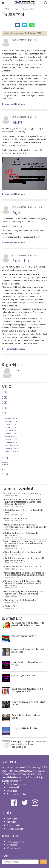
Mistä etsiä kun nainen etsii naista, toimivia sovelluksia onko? (24, 511)
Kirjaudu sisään (13, 825)
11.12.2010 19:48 (19, 255)
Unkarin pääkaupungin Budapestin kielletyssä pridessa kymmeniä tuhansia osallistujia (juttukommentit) (24, 593)
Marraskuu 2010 (12, 421)
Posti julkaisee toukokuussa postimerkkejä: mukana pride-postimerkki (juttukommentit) (25, 559)
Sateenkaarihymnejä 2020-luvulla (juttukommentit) (23, 552)
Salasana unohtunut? (16, 828)
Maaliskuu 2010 (12, 445)
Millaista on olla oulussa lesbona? (17, 518)
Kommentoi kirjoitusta (13, 104)
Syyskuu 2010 (11, 427)
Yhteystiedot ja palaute (17, 784)
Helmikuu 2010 (11, 448)
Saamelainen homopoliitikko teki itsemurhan (21, 600)
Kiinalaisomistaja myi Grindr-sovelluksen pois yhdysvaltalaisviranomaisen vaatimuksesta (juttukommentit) (26, 526)
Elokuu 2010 (10, 430)
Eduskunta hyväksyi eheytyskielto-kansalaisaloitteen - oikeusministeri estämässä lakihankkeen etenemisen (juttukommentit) (24, 583)
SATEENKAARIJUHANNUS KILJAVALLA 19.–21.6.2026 (23, 566)
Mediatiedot (12, 791)
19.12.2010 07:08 (19, 207)
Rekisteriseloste (14, 848)
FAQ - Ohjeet (13, 818)
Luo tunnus (12, 822)
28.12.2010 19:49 (19, 40)
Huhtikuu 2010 (11, 442)
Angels (17, 212)
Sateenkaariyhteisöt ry (17, 794)
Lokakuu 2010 (11, 424)
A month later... (22, 260)
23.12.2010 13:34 (19, 117)
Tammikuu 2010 (12, 451)
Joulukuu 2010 (11, 418)
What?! (17, 122)
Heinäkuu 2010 (11, 433)
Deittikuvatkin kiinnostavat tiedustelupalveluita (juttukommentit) (22, 534)
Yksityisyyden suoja (16, 841)
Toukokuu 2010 (11, 439)
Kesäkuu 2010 (11, 436)
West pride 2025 (11, 606)
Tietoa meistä (13, 787)
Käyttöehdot (12, 845)
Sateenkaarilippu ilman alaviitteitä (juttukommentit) (23, 493)
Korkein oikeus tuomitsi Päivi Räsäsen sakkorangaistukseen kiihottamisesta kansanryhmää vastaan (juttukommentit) (26, 574)
